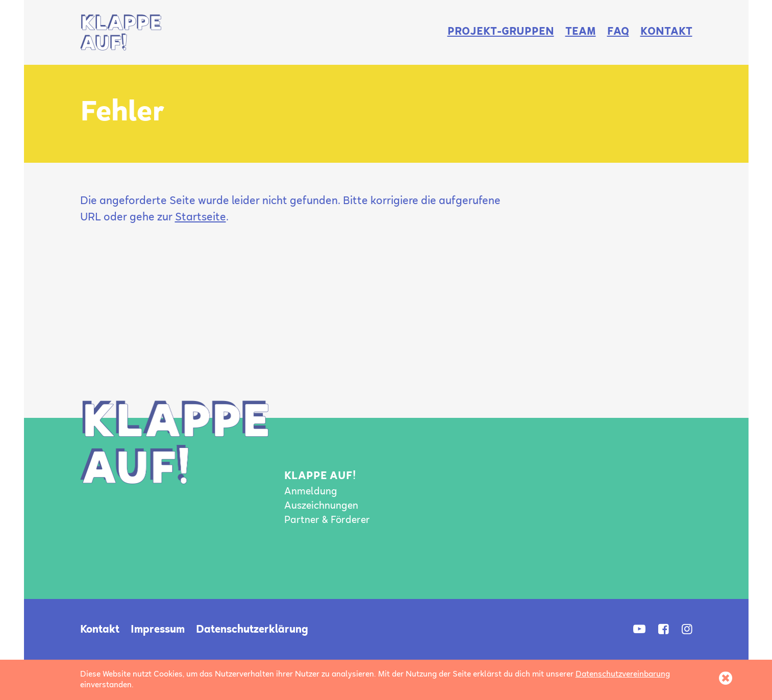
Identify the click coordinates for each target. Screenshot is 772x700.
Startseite (201, 218)
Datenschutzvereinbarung (623, 674)
